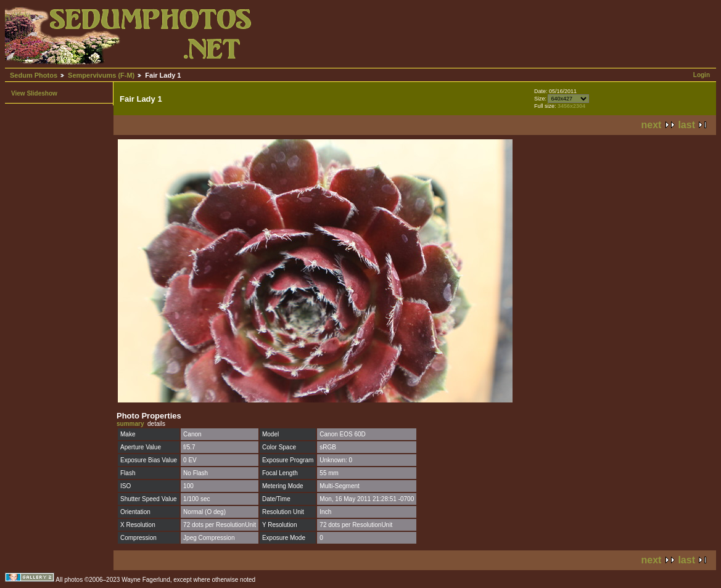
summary (130, 424)
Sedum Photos (34, 75)
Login (702, 75)
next (652, 125)
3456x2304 (571, 106)
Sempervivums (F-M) (101, 75)
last (686, 125)
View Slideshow (34, 93)
